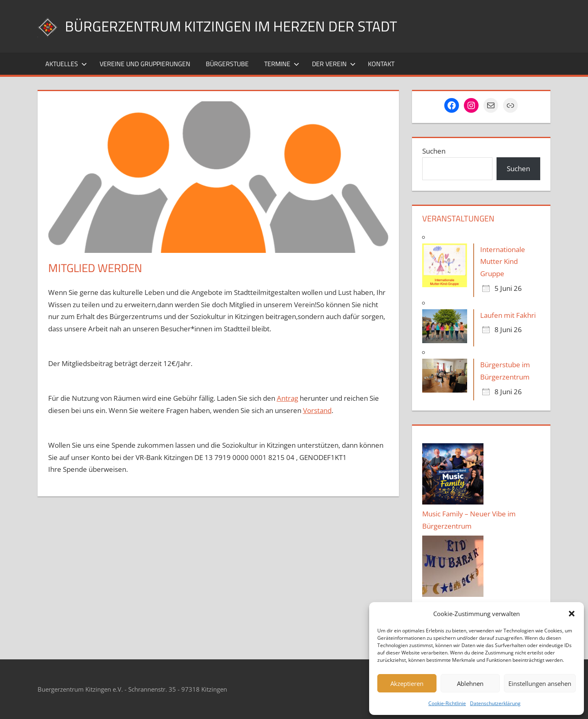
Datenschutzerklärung (495, 703)
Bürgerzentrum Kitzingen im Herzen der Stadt (234, 26)
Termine (282, 64)
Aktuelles (66, 64)
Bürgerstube (227, 64)
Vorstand (317, 410)
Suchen (434, 151)
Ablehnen (470, 683)
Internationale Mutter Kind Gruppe (503, 262)
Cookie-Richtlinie (447, 703)
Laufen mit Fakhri (508, 315)
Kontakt (381, 64)
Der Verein (334, 64)
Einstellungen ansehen (540, 683)
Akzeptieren (407, 683)
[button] (572, 614)
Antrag (287, 398)
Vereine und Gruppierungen (145, 64)
